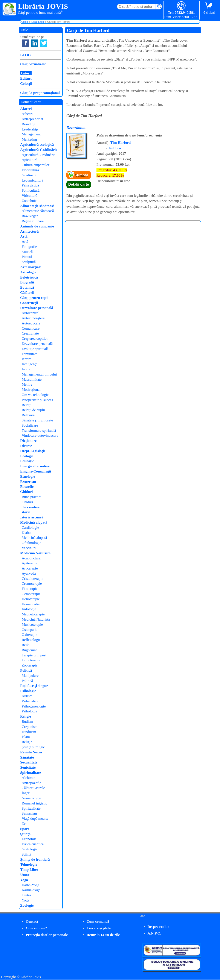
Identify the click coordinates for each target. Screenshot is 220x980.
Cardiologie (30, 528)
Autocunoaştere (33, 318)
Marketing (29, 139)
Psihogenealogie (34, 706)
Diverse (26, 446)
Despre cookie (158, 927)
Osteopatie (30, 630)
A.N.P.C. (154, 933)
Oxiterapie (29, 635)
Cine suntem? (37, 928)
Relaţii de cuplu (33, 410)
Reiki (26, 645)
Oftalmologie (31, 543)
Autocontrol (31, 313)
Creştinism (30, 727)
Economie (29, 839)
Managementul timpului (39, 374)
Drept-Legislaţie (33, 451)
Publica (115, 148)
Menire (27, 384)
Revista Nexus (31, 752)
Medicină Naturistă (35, 553)
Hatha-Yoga (30, 885)
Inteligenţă (30, 364)
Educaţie (27, 461)
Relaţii (27, 405)
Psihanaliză (30, 701)
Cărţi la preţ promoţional (40, 93)
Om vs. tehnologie (35, 395)
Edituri (26, 78)
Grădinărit (29, 175)
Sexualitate (29, 762)
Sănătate (27, 757)
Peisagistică (30, 185)
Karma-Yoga (31, 890)
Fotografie (29, 247)
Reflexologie (31, 640)
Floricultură (30, 170)
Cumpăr (81, 175)
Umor (25, 875)
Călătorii (27, 293)
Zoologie (27, 905)
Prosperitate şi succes (37, 400)
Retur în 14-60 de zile (103, 935)
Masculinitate (32, 379)
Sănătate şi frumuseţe (37, 420)
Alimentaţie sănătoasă (37, 206)
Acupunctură (31, 558)
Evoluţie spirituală (35, 349)
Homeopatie (31, 604)
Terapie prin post (34, 655)
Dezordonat (76, 128)
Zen (24, 824)
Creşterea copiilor (35, 339)
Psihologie (28, 691)
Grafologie (30, 849)
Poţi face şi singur (34, 686)
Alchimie (28, 778)
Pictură (27, 257)
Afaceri (26, 109)
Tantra (26, 895)
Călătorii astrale (33, 788)
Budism (27, 722)
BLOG (25, 55)
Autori (25, 73)
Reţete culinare (33, 221)
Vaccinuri (29, 548)
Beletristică (29, 277)
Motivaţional (31, 390)
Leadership (30, 129)
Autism (27, 696)
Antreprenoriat (32, 119)
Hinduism (29, 732)
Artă (24, 236)
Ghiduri (27, 492)
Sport (25, 829)
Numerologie (31, 798)
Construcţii (29, 303)
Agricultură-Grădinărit (39, 150)
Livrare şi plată (99, 928)
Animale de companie (37, 226)
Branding (28, 124)
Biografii (27, 282)
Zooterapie (30, 665)
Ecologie (27, 456)
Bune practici (31, 497)
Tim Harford (121, 143)
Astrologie (28, 272)
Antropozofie (31, 783)
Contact (32, 922)
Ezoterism (28, 482)
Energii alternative (35, 466)
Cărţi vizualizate (33, 64)
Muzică (27, 252)
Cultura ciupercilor (36, 165)
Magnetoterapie (33, 614)
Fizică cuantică (33, 844)
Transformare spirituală (39, 431)
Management (31, 134)
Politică (26, 670)
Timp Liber (29, 870)
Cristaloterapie (32, 579)
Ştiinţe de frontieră (35, 860)
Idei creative (30, 507)
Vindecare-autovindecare (40, 435)
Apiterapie (29, 563)
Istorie (25, 512)
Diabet (27, 533)
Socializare (30, 425)
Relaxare (28, 415)
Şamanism (29, 813)
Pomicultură (31, 190)
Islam (26, 737)
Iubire (26, 369)
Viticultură (30, 196)
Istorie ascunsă (32, 517)
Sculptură (29, 262)
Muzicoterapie (32, 625)
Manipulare (30, 676)
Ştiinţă (25, 834)
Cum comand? (98, 922)
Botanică (27, 287)
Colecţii (26, 84)
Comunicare (31, 328)
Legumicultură (32, 180)
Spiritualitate (31, 773)
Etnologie (28, 476)
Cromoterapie (32, 584)
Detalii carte (79, 184)
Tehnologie (29, 864)
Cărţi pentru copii (34, 298)
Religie (26, 716)
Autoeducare (31, 323)
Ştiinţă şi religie (33, 747)
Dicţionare (28, 441)
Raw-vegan (30, 216)
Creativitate (30, 333)
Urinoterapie (31, 660)
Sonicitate (28, 767)
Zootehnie (29, 201)
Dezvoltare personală (37, 308)
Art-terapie (30, 568)
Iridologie (29, 609)
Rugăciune (30, 650)
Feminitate (30, 354)
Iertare (26, 359)
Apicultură (30, 160)
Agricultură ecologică (37, 145)
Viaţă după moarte (35, 819)
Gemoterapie (31, 594)
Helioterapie (31, 599)
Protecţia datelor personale (47, 935)
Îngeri (26, 793)
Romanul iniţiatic (34, 803)
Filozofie (27, 487)
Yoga (24, 880)
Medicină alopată (34, 522)
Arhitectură (29, 231)
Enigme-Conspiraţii (36, 471)
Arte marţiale (31, 267)
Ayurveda (29, 573)
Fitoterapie (30, 589)
